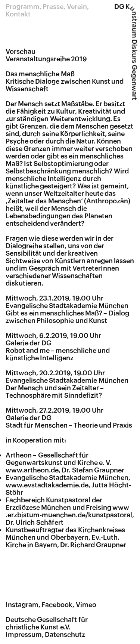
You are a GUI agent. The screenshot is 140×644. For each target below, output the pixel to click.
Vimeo (86, 605)
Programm (23, 7)
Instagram (22, 605)
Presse (53, 7)
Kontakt (18, 14)
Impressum (24, 635)
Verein (77, 7)
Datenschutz (65, 635)
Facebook (57, 605)
